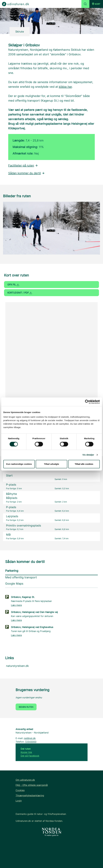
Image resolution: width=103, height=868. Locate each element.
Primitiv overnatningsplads (24, 526)
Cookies (20, 790)
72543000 (31, 742)
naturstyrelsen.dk (17, 666)
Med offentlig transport (21, 577)
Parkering (12, 571)
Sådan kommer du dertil (27, 173)
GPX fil (13, 285)
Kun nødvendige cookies (19, 464)
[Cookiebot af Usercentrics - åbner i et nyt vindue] (87, 402)
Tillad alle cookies (84, 464)
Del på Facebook (30, 756)
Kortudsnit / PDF (20, 293)
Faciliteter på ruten (23, 165)
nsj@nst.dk (30, 738)
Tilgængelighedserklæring (30, 795)
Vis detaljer (88, 455)
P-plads (11, 485)
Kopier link (26, 752)
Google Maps (14, 584)
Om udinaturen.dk (25, 780)
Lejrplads (12, 516)
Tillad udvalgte (51, 464)
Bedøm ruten (26, 707)
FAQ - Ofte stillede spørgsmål (32, 785)
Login (19, 801)
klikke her (65, 87)
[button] (96, 4)
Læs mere (16, 605)
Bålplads (12, 498)
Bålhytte (11, 494)
